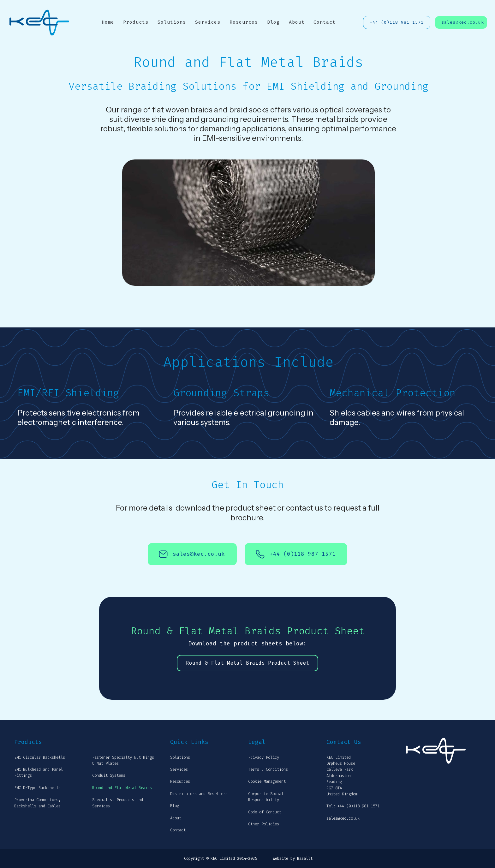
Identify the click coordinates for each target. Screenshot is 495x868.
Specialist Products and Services (118, 803)
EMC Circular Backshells (40, 757)
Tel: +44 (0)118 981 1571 (353, 806)
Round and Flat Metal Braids (122, 788)
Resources (244, 22)
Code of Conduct (265, 812)
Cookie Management (267, 781)
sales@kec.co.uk (463, 22)
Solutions (172, 22)
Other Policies (264, 824)
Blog (273, 22)
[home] (39, 23)
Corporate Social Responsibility (266, 797)
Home (108, 22)
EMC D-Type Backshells (37, 788)
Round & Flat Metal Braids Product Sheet (247, 663)
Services (208, 22)
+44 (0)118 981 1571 (397, 22)
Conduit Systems (109, 775)
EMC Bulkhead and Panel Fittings (39, 772)
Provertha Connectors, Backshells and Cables (37, 803)
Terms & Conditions (268, 769)
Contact (325, 22)
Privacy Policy (264, 757)
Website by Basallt (293, 859)
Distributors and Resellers (199, 794)
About (297, 22)
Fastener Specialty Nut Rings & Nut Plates (123, 760)
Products (136, 22)
